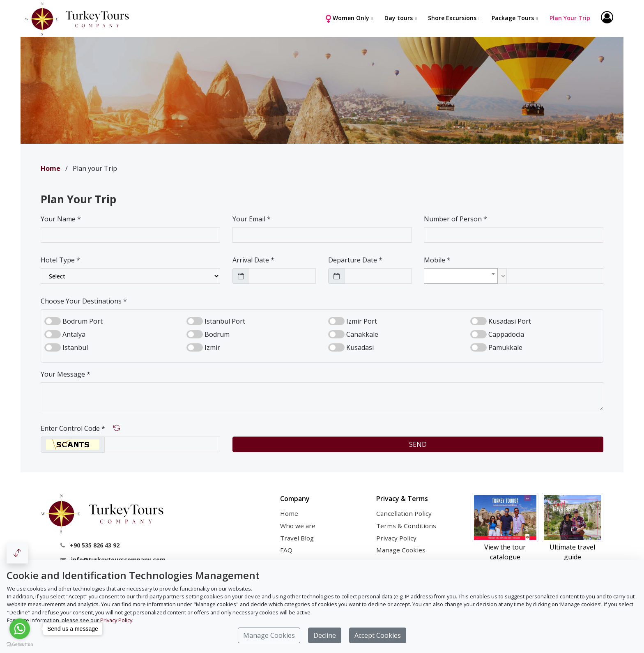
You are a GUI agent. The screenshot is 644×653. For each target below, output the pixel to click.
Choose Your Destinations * (84, 301)
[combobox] (461, 276)
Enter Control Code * (73, 428)
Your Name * (61, 219)
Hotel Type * (60, 260)
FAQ (286, 550)
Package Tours (512, 18)
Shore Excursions (451, 18)
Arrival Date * (253, 260)
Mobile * (437, 260)
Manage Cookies (401, 550)
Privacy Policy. (117, 620)
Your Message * (66, 374)
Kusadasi (360, 347)
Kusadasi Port (510, 321)
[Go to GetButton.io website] (20, 645)
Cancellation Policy (404, 513)
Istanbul (75, 347)
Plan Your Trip (569, 18)
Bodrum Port (83, 321)
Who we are (298, 526)
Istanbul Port (225, 321)
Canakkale (362, 334)
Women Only (346, 18)
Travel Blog (297, 538)
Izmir (212, 347)
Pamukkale (505, 347)
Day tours (398, 18)
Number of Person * (455, 219)
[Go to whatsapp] (20, 629)
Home (289, 513)
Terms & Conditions (406, 526)
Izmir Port (362, 321)
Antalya (74, 334)
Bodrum (217, 334)
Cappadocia (506, 334)
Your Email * (252, 219)
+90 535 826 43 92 (95, 545)
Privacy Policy (396, 538)
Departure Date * (355, 260)
